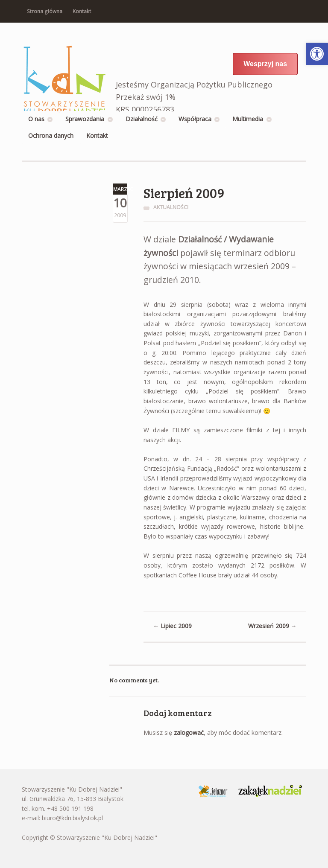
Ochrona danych (51, 135)
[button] (317, 54)
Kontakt (82, 11)
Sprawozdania (85, 119)
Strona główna (45, 11)
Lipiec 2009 (172, 626)
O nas (36, 119)
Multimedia (248, 119)
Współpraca (195, 119)
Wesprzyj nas (265, 64)
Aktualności (171, 207)
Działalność (142, 119)
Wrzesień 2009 (272, 626)
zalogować (189, 733)
